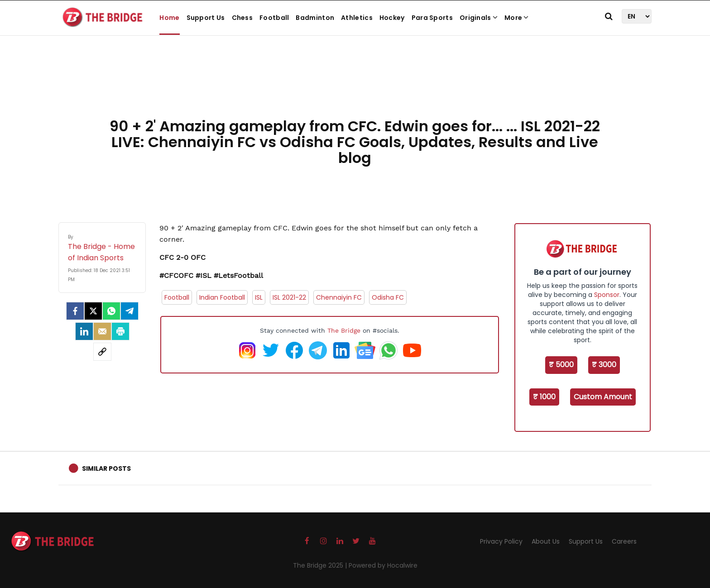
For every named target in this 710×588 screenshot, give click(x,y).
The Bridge (344, 330)
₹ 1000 (544, 397)
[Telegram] (130, 311)
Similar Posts (106, 468)
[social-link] (102, 352)
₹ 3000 (604, 365)
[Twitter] (93, 311)
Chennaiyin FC (339, 297)
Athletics (357, 18)
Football (274, 18)
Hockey (392, 18)
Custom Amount (603, 397)
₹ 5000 (561, 365)
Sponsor (607, 295)
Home (169, 18)
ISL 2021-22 (289, 297)
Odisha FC (388, 297)
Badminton (315, 18)
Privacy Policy (501, 541)
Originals (479, 18)
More (517, 18)
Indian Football (222, 297)
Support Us (206, 18)
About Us (546, 541)
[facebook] (75, 311)
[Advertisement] (355, 86)
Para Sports (432, 18)
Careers (624, 541)
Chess (242, 18)
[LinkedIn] (84, 331)
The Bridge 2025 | (321, 565)
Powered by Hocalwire (383, 565)
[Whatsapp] (111, 311)
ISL (259, 297)
